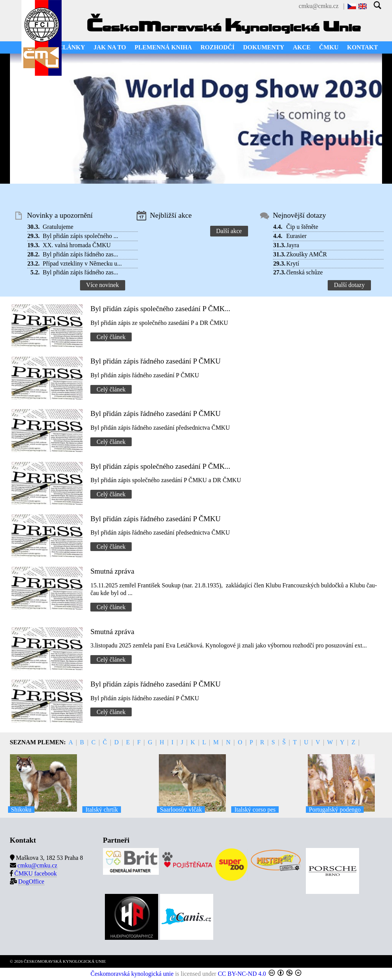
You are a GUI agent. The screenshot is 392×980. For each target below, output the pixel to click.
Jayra (293, 245)
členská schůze (305, 272)
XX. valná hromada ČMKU (77, 245)
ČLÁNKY (72, 47)
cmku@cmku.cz (318, 6)
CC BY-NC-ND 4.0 (242, 974)
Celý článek (111, 337)
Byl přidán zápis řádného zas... (81, 254)
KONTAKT (363, 47)
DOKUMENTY (264, 47)
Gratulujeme (58, 227)
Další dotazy (349, 285)
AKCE (302, 47)
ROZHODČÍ (218, 47)
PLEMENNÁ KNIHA (163, 47)
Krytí (293, 263)
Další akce (229, 231)
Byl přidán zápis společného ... (81, 236)
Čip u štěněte (302, 227)
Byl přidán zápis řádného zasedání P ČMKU (155, 361)
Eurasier (296, 236)
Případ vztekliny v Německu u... (82, 263)
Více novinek (103, 285)
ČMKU (329, 47)
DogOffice (31, 881)
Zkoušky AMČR (307, 254)
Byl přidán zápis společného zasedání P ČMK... (160, 309)
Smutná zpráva (112, 571)
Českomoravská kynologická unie (132, 974)
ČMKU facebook (36, 873)
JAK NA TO (110, 47)
